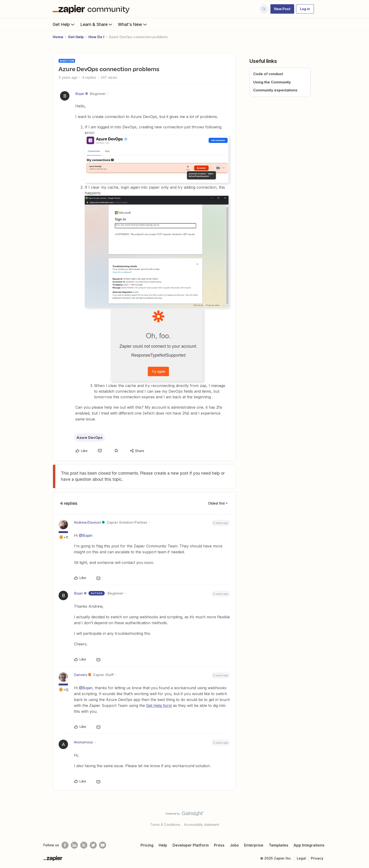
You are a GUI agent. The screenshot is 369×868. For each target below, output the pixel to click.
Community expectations (275, 90)
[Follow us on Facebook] (65, 845)
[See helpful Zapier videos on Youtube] (103, 845)
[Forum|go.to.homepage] (92, 9)
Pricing (147, 845)
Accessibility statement (202, 825)
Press (219, 845)
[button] (282, 9)
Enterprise (254, 845)
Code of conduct (268, 74)
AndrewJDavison (87, 522)
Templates (279, 845)
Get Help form (159, 705)
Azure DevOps (90, 438)
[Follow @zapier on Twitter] (93, 845)
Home (58, 37)
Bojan (80, 94)
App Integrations (309, 845)
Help (163, 845)
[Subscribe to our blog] (84, 845)
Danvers (81, 675)
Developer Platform (191, 845)
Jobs (234, 845)
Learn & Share (97, 24)
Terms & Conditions (165, 825)
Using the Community (272, 82)
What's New (133, 24)
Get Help (64, 24)
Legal (301, 858)
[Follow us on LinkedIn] (74, 845)
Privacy (317, 858)
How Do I (96, 37)
